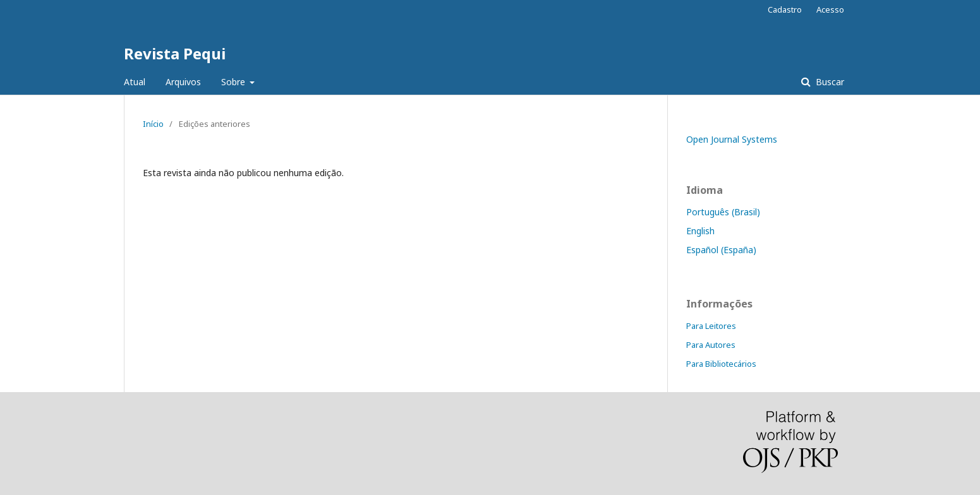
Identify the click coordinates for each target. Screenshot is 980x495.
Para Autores (711, 345)
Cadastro (785, 9)
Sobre (234, 82)
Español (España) (721, 250)
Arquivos (183, 82)
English (700, 231)
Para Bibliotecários (721, 364)
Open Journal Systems (732, 139)
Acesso (830, 9)
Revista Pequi (175, 53)
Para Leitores (711, 326)
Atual (135, 82)
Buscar (829, 82)
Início (153, 124)
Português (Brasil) (723, 212)
